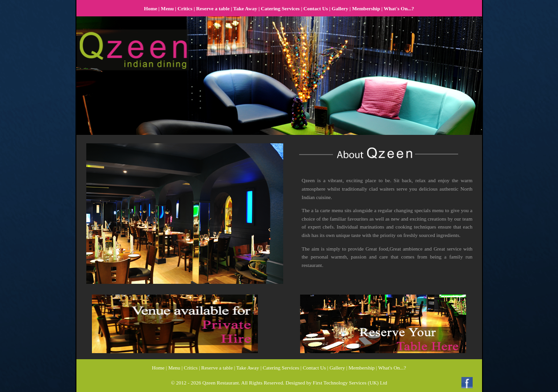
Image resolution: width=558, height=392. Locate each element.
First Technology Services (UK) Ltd (350, 383)
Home (151, 8)
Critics (185, 8)
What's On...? (399, 8)
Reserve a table (213, 8)
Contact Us (316, 8)
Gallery (340, 8)
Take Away (245, 8)
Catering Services (280, 8)
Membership (366, 8)
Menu (167, 8)
